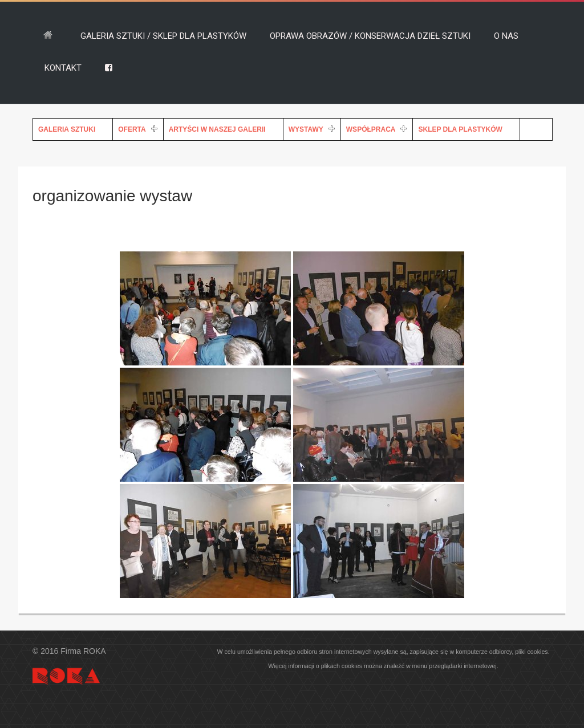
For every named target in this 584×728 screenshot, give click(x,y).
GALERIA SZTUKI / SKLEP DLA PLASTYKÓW (163, 36)
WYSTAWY (306, 129)
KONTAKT (63, 68)
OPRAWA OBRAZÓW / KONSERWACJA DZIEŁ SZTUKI (370, 36)
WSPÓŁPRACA (371, 129)
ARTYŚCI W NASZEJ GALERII (217, 129)
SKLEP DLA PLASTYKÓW (460, 129)
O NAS (506, 36)
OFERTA (132, 129)
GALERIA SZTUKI (67, 129)
